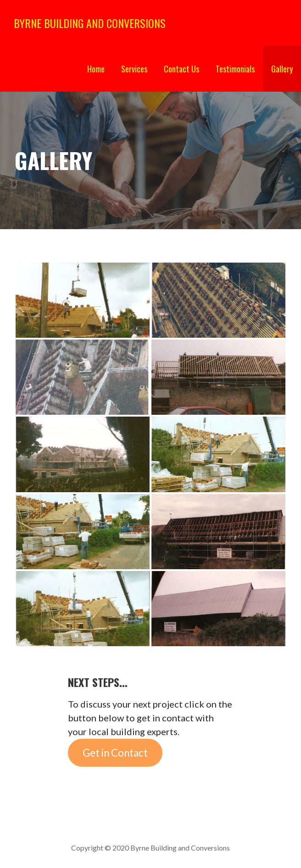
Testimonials (235, 69)
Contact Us (181, 69)
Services (134, 69)
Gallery (282, 69)
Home (96, 69)
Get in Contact (115, 753)
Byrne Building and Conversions (90, 23)
